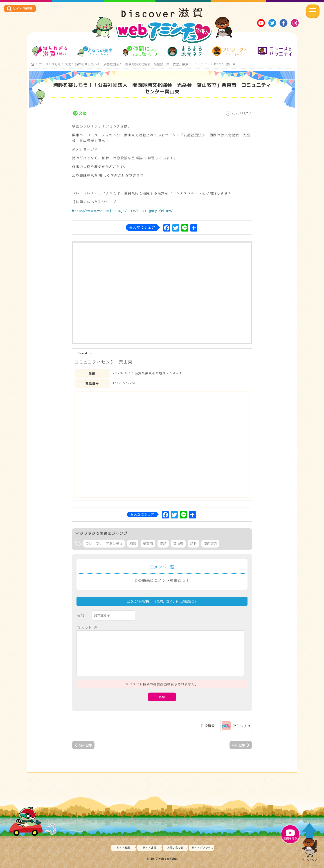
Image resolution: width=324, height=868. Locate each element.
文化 (68, 64)
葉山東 (178, 544)
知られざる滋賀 (50, 51)
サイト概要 (124, 848)
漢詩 (163, 544)
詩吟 (193, 544)
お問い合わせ (175, 848)
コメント (87, 628)
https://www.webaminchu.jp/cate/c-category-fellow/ (123, 211)
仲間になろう (140, 51)
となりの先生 (95, 51)
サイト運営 (149, 848)
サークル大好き (50, 64)
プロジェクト (230, 51)
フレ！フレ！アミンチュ (104, 544)
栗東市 (148, 544)
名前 (80, 615)
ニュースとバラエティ (275, 51)
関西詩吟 (210, 544)
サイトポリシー (201, 848)
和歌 (133, 544)
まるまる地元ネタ (185, 51)
